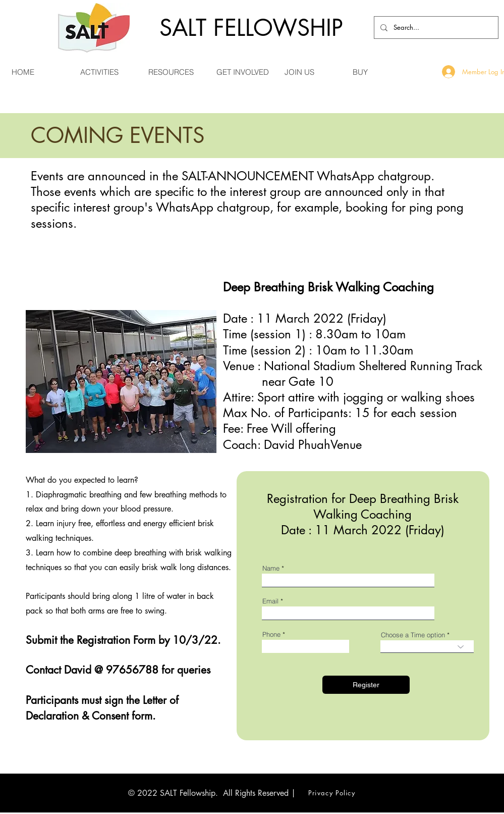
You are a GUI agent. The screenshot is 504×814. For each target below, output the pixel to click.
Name (271, 568)
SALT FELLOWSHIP (251, 28)
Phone (271, 634)
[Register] (366, 685)
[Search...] (435, 28)
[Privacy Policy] (333, 793)
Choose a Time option (413, 635)
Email (270, 601)
